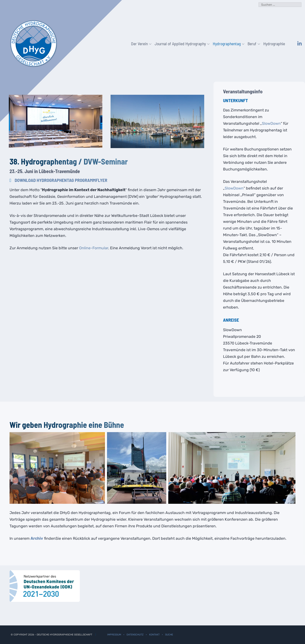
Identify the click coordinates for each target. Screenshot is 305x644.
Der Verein (140, 44)
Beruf (253, 44)
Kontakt (154, 635)
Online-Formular (94, 248)
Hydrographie (274, 44)
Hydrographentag (227, 44)
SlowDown (271, 123)
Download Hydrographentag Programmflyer (61, 180)
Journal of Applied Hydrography (181, 44)
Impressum (114, 635)
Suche (169, 635)
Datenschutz (135, 635)
